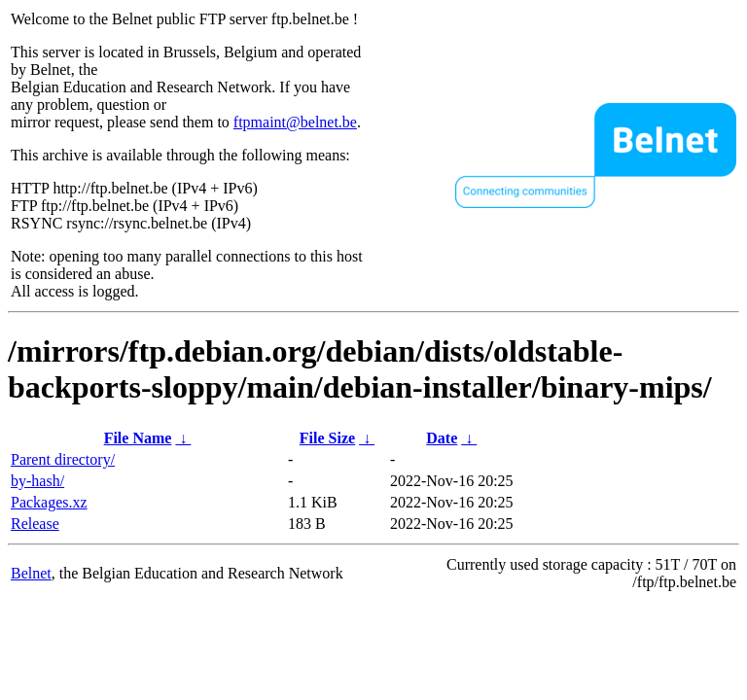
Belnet (31, 573)
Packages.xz (49, 502)
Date (442, 438)
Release (35, 524)
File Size (327, 438)
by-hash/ (37, 481)
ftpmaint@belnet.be (295, 122)
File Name (138, 438)
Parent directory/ (63, 459)
